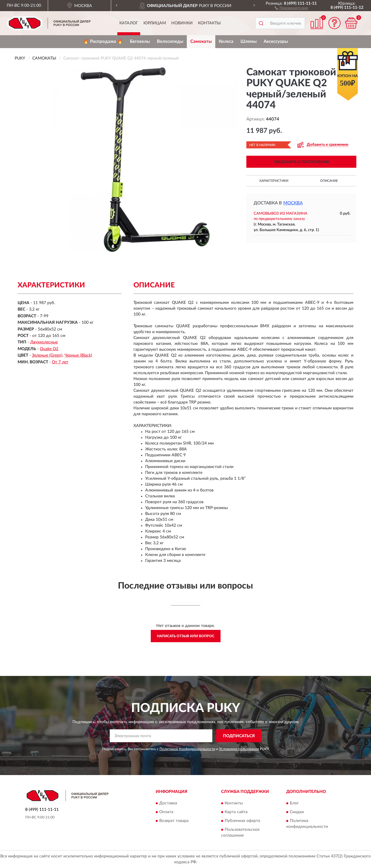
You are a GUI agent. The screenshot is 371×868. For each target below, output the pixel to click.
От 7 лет (60, 362)
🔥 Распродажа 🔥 (103, 41)
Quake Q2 (49, 349)
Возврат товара (174, 821)
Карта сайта (236, 812)
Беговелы (140, 41)
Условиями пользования (239, 749)
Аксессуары (276, 41)
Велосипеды (170, 41)
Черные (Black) (78, 355)
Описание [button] (329, 181)
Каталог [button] (129, 23)
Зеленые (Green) (47, 355)
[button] (291, 8)
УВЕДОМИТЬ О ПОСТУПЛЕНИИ (301, 162)
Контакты (209, 23)
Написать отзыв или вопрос (186, 636)
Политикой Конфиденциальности (187, 749)
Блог (294, 803)
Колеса (226, 41)
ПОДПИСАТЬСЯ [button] (239, 736)
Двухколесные (44, 342)
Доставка (168, 803)
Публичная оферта (242, 821)
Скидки (297, 812)
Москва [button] (293, 203)
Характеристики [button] (274, 181)
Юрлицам (155, 23)
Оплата (166, 812)
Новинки (182, 23)
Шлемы (249, 41)
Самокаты (201, 41)
